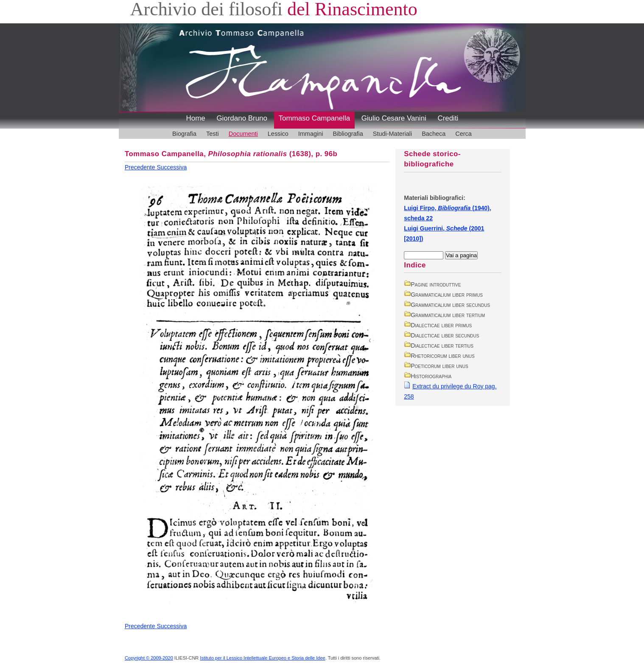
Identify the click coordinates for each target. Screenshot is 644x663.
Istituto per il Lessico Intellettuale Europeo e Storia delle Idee (262, 658)
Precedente (141, 167)
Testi (213, 134)
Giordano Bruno (242, 118)
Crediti (448, 118)
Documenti (243, 134)
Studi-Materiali (392, 134)
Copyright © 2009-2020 (149, 658)
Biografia (184, 134)
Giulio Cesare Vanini (394, 118)
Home (196, 118)
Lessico (278, 134)
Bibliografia (348, 134)
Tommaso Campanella (315, 118)
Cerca (463, 134)
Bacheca (434, 134)
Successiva (172, 167)
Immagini (311, 134)
